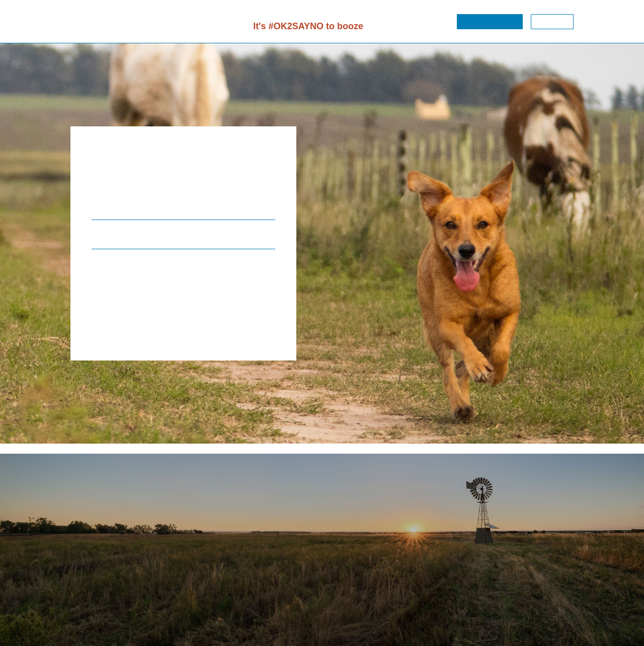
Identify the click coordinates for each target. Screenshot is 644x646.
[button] (490, 22)
